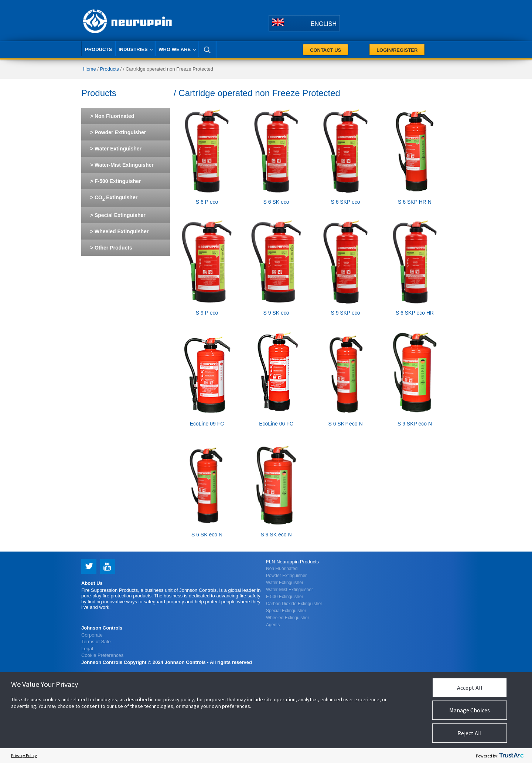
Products (110, 69)
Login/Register (397, 50)
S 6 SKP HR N (415, 202)
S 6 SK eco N (207, 535)
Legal (87, 649)
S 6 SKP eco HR (415, 313)
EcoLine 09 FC (207, 424)
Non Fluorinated (282, 569)
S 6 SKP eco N (345, 424)
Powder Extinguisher (286, 576)
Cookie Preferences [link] (102, 655)
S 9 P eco (207, 313)
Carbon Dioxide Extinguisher (294, 604)
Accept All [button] (470, 688)
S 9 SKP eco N (415, 424)
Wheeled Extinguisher (288, 618)
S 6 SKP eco (345, 202)
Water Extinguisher (285, 583)
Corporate (92, 635)
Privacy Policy (24, 755)
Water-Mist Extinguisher (289, 590)
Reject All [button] (470, 733)
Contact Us (325, 50)
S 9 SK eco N (276, 535)
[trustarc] (511, 756)
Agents (273, 625)
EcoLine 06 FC (276, 424)
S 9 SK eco (276, 313)
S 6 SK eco (276, 202)
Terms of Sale (96, 642)
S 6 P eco (207, 202)
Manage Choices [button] (470, 710)
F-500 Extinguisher (285, 597)
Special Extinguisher (286, 611)
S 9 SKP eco (345, 313)
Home (90, 69)
